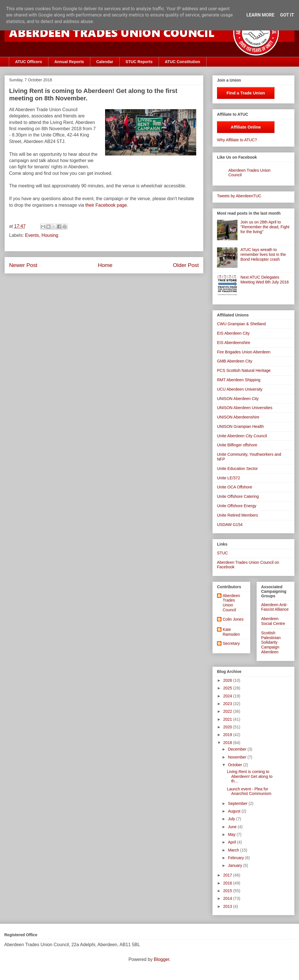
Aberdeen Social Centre (273, 621)
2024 (228, 696)
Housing (50, 235)
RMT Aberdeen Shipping (239, 380)
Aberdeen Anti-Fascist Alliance (275, 607)
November (237, 757)
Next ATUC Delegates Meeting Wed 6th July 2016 (265, 280)
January (235, 865)
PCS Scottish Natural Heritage (244, 370)
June (233, 827)
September (238, 803)
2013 (228, 906)
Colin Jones (233, 619)
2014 (228, 898)
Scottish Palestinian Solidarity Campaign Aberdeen (271, 642)
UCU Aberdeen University (240, 389)
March (234, 850)
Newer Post (23, 265)
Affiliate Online (246, 127)
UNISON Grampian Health (240, 426)
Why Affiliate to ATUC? (237, 140)
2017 (228, 875)
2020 (228, 727)
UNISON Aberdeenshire (238, 417)
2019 (228, 735)
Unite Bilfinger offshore (237, 445)
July (232, 819)
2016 (228, 883)
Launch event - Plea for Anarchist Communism (249, 791)
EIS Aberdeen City (233, 333)
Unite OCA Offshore (235, 487)
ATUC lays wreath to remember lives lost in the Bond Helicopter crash (263, 254)
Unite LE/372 (229, 478)
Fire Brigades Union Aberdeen (244, 352)
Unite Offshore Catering (238, 496)
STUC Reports (139, 62)
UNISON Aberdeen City (238, 399)
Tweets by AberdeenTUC (239, 196)
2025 (228, 688)
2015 (228, 891)
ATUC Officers (29, 62)
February (236, 858)
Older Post (186, 265)
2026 (228, 680)
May (232, 834)
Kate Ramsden (231, 632)
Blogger (161, 959)
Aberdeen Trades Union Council (231, 603)
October (235, 765)
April (232, 842)
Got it (287, 15)
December (237, 749)
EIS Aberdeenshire (234, 343)
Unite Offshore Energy (237, 506)
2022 (228, 711)
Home (105, 265)
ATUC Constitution (183, 62)
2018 (228, 743)
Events (32, 235)
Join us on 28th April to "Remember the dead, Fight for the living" (265, 227)
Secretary (231, 643)
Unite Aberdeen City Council (242, 436)
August (235, 811)
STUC (222, 553)
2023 (228, 704)
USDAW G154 (230, 525)
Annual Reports (69, 62)
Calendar (105, 62)
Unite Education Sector (237, 469)
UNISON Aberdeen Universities (245, 408)
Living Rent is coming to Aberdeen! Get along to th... (250, 776)
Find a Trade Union (246, 93)
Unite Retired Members (237, 515)
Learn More (260, 15)
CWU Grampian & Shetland (241, 324)
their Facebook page (106, 205)
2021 (228, 719)
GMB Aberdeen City (235, 361)
